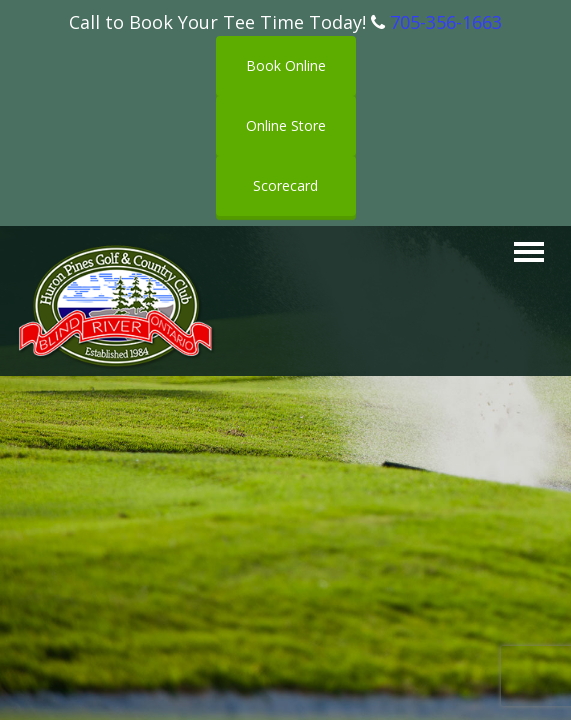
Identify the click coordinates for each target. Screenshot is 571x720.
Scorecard (285, 185)
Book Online (286, 65)
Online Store (286, 125)
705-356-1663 (446, 22)
